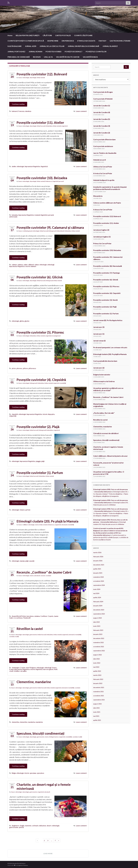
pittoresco (32, 368)
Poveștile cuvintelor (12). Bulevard (42, 74)
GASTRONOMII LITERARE (120, 41)
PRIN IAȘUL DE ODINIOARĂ (19, 57)
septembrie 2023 (99, 614)
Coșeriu (51, 616)
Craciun (23, 668)
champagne (16, 668)
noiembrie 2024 (98, 577)
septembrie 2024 (99, 585)
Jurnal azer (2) (99, 368)
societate (48, 576)
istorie (28, 266)
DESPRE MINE (53, 41)
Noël (56, 669)
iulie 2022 (96, 659)
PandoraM (27, 618)
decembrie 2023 (99, 610)
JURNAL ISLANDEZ (110, 46)
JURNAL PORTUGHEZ (16, 52)
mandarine (39, 722)
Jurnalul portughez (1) (102, 237)
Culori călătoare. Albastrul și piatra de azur (110, 456)
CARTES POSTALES (63, 35)
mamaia (22, 561)
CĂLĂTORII (47, 35)
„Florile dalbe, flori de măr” (104, 413)
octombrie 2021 (99, 696)
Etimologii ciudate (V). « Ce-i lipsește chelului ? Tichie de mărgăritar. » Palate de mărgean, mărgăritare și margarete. (111, 494)
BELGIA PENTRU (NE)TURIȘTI (28, 35)
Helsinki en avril (100, 160)
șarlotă (21, 827)
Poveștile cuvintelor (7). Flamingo (107, 273)
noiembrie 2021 (98, 692)
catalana (37, 616)
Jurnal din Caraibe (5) (102, 119)
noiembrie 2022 (98, 642)
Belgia (14, 773)
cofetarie (35, 826)
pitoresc (19, 368)
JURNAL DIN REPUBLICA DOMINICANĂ (83, 46)
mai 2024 (96, 593)
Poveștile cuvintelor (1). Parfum (40, 473)
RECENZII (37, 57)
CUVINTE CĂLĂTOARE (83, 35)
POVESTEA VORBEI (53, 52)
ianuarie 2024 (98, 606)
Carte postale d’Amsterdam (104, 139)
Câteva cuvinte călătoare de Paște (107, 203)
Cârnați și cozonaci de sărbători (106, 433)
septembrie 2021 (99, 700)
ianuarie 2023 (98, 634)
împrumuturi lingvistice (32, 166)
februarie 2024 (98, 602)
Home (10, 35)
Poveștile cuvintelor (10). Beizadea (42, 178)
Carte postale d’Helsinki (103, 99)
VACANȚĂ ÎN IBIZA (90, 57)
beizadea (15, 215)
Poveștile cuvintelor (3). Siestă (105, 300)
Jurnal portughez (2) (101, 230)
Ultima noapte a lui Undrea (104, 381)
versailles (23, 671)
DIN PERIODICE (68, 41)
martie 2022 (97, 675)
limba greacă (52, 231)
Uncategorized (56, 336)
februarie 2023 (98, 630)
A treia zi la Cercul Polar (103, 173)
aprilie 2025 (97, 569)
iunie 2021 (97, 712)
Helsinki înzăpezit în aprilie (104, 180)
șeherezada (13, 217)
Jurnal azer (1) (99, 334)
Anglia (22, 826)
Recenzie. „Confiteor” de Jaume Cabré (44, 572)
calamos (20, 265)
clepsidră (15, 414)
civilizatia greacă (28, 231)
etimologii (51, 265)
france (54, 668)
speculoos (41, 773)
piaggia (38, 461)
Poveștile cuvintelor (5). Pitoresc (40, 332)
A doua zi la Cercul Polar (103, 210)
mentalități (63, 383)
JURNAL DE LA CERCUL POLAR (52, 46)
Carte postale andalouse (103, 146)
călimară (31, 265)
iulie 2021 (96, 708)
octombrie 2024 (99, 581)
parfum (28, 510)
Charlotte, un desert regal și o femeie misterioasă (44, 786)
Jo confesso (18, 618)
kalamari (33, 266)
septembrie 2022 (99, 651)
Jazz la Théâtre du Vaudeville (105, 153)
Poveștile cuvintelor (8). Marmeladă (108, 266)
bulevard (15, 111)
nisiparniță (13, 416)
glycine (27, 321)
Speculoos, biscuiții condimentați (41, 733)
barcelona (30, 616)
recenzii (43, 576)
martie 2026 (97, 552)
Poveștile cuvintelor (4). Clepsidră (41, 380)
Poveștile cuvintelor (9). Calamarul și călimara (50, 227)
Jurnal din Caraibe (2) (102, 133)
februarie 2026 (98, 557)
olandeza (28, 111)
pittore (25, 368)
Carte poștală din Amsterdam (105, 361)
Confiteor (44, 616)
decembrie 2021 (99, 687)
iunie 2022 (97, 663)
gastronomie (33, 635)
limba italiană (60, 231)
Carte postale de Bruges (103, 92)
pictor (14, 368)
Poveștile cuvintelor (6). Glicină (40, 277)
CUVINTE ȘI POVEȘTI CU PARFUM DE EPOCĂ (26, 41)
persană (61, 181)
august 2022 (98, 655)
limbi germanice (54, 737)
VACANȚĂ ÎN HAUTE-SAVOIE (68, 57)
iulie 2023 (96, 622)
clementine (24, 722)
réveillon (17, 671)
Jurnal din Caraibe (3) (102, 126)
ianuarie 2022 (98, 683)
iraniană (37, 215)
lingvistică (44, 166)
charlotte (28, 826)
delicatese (43, 826)
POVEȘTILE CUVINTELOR (96, 52)
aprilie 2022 (97, 671)
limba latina (49, 126)
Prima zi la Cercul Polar (102, 243)
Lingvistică (64, 126)
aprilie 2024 (97, 597)
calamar (14, 265)
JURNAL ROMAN (35, 52)
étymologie (33, 78)
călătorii (25, 525)
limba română (41, 78)
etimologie (26, 78)
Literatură (64, 525)
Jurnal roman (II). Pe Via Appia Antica (108, 320)
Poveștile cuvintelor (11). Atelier (40, 122)
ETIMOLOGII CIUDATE (86, 41)
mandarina (32, 722)
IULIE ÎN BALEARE (15, 46)
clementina (15, 722)
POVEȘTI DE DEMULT (74, 52)
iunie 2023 (97, 626)
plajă (43, 461)
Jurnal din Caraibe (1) (102, 106)
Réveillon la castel (30, 629)
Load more (48, 854)
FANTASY (102, 41)
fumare (22, 510)
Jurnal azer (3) (99, 327)
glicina (22, 321)
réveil (11, 671)
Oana (20, 78)
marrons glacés (48, 669)
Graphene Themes (22, 865)
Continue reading (18, 104)
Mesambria (98, 196)
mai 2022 (96, 667)
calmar (37, 265)
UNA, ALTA (48, 57)
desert (49, 826)
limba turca (49, 181)
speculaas (33, 773)
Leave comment (81, 111)
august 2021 (98, 704)
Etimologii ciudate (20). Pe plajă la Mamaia (47, 521)
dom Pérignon (31, 668)
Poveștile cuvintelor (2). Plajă (38, 427)
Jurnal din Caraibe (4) (102, 112)
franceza (21, 111)
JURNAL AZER (31, 46)
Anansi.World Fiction (19, 616)
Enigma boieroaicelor (102, 375)
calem (26, 265)
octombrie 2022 (99, 647)
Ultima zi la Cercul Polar (103, 167)
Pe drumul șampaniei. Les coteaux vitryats (110, 347)
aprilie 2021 (97, 720)
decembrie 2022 (99, 638)
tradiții (17, 637)
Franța (11, 669)
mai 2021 (96, 716)
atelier (14, 166)
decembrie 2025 (99, 565)
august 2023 (98, 618)
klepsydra (51, 414)
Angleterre (16, 826)
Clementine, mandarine (34, 682)
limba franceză (41, 126)
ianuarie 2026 (98, 561)
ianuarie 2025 (98, 573)
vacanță (32, 561)
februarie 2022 (98, 679)
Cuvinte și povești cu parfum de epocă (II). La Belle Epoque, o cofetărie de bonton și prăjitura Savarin (111, 537)
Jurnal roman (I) (99, 341)
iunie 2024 (97, 589)
